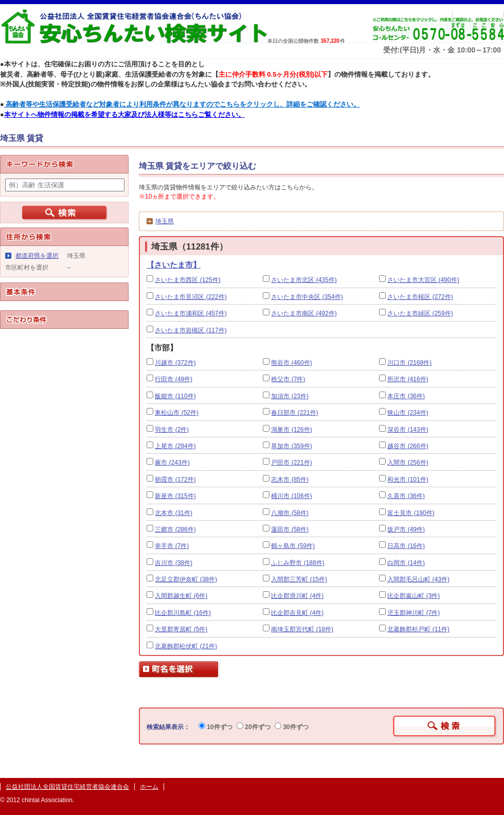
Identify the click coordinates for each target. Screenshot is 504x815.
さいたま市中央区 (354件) (307, 297)
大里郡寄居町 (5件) (181, 629)
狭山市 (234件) (408, 413)
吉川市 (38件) (174, 563)
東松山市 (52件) (177, 413)
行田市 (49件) (174, 379)
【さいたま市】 (174, 265)
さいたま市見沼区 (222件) (191, 297)
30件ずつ (292, 727)
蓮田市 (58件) (290, 529)
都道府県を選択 (37, 256)
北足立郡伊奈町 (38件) (186, 579)
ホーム (149, 787)
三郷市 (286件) (175, 529)
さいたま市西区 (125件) (187, 280)
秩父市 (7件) (288, 379)
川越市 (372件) (175, 363)
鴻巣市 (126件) (291, 430)
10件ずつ (215, 727)
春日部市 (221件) (294, 413)
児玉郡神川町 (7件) (413, 613)
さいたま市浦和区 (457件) (191, 313)
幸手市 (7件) (172, 546)
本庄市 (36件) (406, 396)
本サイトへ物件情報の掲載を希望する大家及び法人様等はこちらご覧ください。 (124, 114)
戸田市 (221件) (291, 463)
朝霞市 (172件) (175, 480)
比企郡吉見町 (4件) (297, 613)
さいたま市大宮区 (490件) (423, 280)
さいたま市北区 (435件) (304, 280)
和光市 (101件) (408, 480)
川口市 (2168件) (409, 363)
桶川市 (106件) (291, 496)
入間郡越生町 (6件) (181, 596)
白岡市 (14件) (406, 563)
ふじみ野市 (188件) (298, 563)
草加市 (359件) (291, 446)
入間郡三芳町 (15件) (299, 579)
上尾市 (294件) (175, 446)
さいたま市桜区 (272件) (420, 297)
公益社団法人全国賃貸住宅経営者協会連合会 (67, 787)
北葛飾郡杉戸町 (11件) (418, 629)
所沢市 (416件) (408, 379)
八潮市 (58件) (290, 513)
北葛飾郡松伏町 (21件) (186, 646)
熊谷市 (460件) (291, 363)
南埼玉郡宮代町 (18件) (302, 629)
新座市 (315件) (175, 496)
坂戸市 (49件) (406, 529)
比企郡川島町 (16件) (183, 613)
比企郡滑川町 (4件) (297, 596)
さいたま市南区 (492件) (304, 313)
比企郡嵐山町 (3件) (413, 596)
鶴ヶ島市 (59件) (293, 546)
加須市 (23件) (290, 396)
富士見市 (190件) (411, 513)
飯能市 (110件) (175, 396)
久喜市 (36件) (406, 496)
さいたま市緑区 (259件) (420, 313)
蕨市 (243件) (172, 463)
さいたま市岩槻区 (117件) (191, 330)
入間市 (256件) (408, 463)
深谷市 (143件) (408, 430)
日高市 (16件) (406, 546)
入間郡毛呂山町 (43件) (418, 579)
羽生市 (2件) (172, 430)
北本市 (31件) (174, 513)
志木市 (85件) (290, 480)
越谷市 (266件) (408, 446)
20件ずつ (254, 727)
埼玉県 (165, 221)
